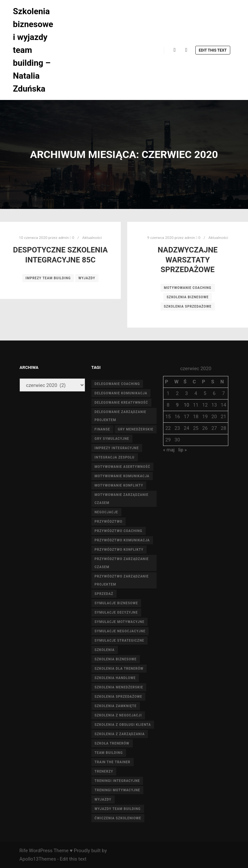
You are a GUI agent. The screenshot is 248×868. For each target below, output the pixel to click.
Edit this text (213, 50)
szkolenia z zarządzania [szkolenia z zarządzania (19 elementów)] (120, 734)
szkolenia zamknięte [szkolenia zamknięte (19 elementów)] (116, 706)
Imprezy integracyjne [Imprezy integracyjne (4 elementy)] (117, 448)
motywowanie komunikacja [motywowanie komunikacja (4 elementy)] (122, 476)
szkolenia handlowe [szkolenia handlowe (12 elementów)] (115, 678)
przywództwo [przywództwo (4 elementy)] (108, 522)
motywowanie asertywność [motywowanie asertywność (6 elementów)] (122, 467)
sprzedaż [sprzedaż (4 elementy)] (104, 594)
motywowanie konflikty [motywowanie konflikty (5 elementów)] (119, 485)
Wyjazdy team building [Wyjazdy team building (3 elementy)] (118, 809)
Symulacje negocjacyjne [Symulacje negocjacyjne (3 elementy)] (120, 631)
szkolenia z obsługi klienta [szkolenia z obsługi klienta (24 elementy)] (123, 725)
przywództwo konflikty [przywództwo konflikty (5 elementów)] (119, 550)
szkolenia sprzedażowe (188, 306)
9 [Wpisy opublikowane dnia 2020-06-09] (177, 405)
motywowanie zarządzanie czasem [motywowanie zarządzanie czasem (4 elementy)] (122, 499)
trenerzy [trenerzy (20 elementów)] (104, 771)
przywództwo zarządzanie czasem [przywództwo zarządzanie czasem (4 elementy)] (122, 563)
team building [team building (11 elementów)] (109, 753)
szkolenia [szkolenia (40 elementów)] (105, 650)
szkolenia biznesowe (188, 297)
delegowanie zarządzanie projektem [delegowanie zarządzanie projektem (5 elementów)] (120, 416)
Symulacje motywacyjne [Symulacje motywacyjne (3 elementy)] (120, 622)
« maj (169, 450)
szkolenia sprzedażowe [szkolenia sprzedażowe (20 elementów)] (119, 697)
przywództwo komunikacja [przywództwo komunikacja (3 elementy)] (122, 540)
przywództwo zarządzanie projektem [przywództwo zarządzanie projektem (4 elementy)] (122, 580)
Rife (24, 851)
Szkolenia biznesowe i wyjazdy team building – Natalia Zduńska (33, 50)
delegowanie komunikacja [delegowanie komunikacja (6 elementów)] (121, 393)
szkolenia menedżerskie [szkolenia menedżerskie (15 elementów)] (119, 687)
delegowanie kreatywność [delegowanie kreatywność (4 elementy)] (121, 403)
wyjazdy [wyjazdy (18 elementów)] (103, 799)
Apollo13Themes (38, 859)
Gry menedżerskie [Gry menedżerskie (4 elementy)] (136, 429)
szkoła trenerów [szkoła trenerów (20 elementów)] (112, 743)
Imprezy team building (48, 278)
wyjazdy (87, 278)
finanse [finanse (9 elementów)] (102, 429)
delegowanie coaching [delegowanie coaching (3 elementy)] (117, 384)
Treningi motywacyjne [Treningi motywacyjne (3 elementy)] (117, 790)
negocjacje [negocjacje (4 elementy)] (106, 512)
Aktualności (92, 238)
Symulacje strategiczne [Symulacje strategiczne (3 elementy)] (119, 641)
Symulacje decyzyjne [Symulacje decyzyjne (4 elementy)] (116, 612)
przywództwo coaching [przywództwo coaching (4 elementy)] (119, 531)
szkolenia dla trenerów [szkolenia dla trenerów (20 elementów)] (119, 669)
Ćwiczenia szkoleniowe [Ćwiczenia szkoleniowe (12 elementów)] (118, 818)
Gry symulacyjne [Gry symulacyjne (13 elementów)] (112, 439)
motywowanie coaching (187, 288)
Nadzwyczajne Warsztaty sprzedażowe (188, 260)
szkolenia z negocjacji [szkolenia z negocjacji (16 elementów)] (118, 715)
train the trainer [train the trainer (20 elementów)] (113, 762)
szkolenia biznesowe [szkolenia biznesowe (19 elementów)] (116, 659)
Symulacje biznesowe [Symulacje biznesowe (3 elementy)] (116, 603)
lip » (182, 450)
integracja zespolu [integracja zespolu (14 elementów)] (115, 457)
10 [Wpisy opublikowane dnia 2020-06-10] (186, 405)
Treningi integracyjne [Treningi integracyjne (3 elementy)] (117, 781)
